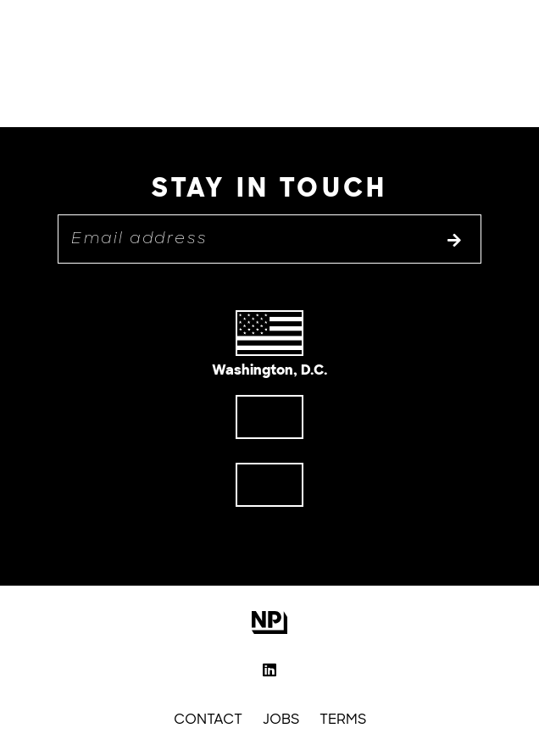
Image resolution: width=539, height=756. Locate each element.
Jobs (281, 719)
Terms (343, 719)
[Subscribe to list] (454, 242)
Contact (208, 719)
